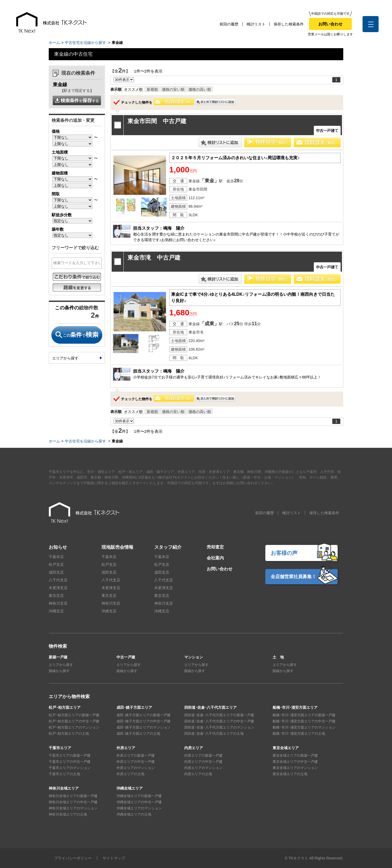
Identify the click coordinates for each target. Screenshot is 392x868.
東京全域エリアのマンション (295, 768)
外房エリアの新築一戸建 (136, 755)
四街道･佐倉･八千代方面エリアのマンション (219, 727)
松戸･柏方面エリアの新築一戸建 (74, 715)
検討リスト (256, 24)
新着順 (152, 89)
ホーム (54, 43)
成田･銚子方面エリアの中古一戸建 (144, 721)
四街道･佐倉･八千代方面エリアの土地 (214, 734)
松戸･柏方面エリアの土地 (69, 734)
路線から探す (59, 671)
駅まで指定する (77, 90)
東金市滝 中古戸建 (154, 258)
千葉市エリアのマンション (70, 768)
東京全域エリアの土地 (290, 774)
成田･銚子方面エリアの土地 (138, 734)
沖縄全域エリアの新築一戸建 (139, 796)
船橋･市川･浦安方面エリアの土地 (299, 734)
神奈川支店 (58, 603)
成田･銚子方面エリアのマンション (144, 727)
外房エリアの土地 (130, 774)
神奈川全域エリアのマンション (73, 808)
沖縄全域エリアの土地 (134, 814)
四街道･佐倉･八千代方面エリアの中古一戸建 (219, 721)
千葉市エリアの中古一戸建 (70, 762)
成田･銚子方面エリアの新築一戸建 (144, 715)
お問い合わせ (330, 24)
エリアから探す (65, 358)
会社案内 (215, 558)
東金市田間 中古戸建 (157, 121)
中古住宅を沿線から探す (85, 43)
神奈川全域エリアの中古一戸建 (73, 802)
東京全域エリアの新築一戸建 (295, 755)
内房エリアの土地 (198, 774)
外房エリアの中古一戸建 (136, 762)
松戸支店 (56, 564)
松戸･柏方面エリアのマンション (74, 727)
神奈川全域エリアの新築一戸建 (73, 796)
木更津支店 (58, 588)
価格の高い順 (200, 89)
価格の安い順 (173, 89)
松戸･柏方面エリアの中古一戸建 (74, 721)
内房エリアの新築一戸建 (203, 755)
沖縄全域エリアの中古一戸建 (139, 802)
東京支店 (56, 596)
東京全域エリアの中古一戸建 (295, 762)
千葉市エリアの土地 (64, 774)
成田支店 (56, 572)
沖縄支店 (56, 611)
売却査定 (215, 547)
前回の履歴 (229, 24)
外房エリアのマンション (136, 768)
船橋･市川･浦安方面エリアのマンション (304, 727)
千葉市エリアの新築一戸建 (70, 755)
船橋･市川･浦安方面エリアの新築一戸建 (304, 715)
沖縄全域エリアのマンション (139, 808)
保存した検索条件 (289, 24)
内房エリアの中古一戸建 (203, 762)
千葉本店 (56, 557)
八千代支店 (58, 580)
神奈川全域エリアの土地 (68, 814)
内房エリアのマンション (203, 768)
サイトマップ (114, 858)
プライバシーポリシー (73, 858)
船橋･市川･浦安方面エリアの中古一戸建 (304, 721)
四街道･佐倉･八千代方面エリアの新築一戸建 (219, 715)
